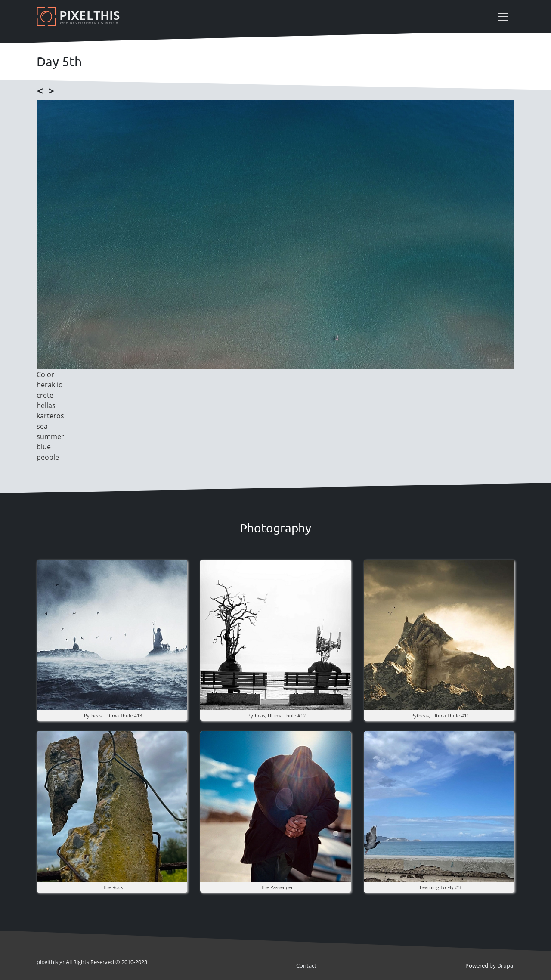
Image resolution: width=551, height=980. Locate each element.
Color (45, 374)
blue (44, 447)
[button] (112, 634)
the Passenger (277, 887)
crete (45, 395)
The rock (113, 887)
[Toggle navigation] (503, 17)
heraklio (50, 385)
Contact (306, 965)
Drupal (506, 965)
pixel (47, 962)
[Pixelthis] (80, 17)
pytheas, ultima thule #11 (440, 716)
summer (50, 436)
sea (42, 426)
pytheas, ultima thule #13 (113, 716)
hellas (46, 405)
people (48, 457)
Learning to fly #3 (440, 887)
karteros (50, 416)
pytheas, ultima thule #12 (277, 716)
